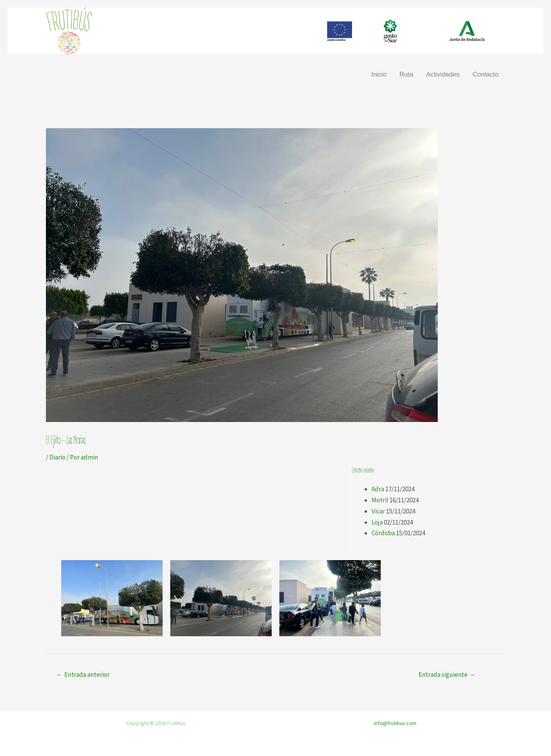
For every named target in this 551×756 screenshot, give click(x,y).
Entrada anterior (83, 675)
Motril (380, 500)
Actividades (443, 74)
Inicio (379, 74)
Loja (377, 522)
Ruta (406, 74)
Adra (378, 489)
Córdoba (383, 533)
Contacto (486, 74)
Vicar (378, 511)
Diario (57, 457)
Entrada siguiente (447, 675)
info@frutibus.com (395, 723)
